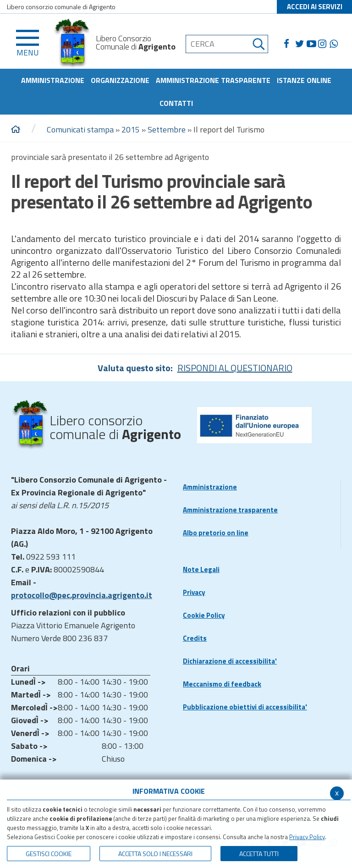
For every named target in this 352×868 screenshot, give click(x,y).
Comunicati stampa (80, 129)
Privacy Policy (307, 837)
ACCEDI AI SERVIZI (315, 7)
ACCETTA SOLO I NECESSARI (155, 854)
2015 (131, 129)
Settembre (167, 129)
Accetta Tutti (259, 854)
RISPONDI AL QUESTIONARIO (235, 368)
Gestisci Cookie (49, 854)
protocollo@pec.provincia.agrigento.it (82, 595)
